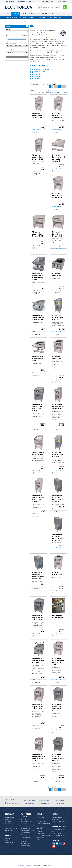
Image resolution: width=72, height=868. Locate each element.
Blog (7, 840)
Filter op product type (13, 43)
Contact (55, 814)
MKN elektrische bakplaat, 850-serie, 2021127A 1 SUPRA (38, 707)
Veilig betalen (41, 833)
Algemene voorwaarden (25, 865)
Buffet (39, 17)
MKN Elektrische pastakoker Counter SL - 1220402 (38, 661)
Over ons (32, 14)
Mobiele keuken (26, 846)
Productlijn (10, 50)
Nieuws (8, 838)
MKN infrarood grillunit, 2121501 (57, 358)
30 (62, 87)
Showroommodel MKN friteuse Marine (58, 617)
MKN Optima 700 (35, 75)
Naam (8, 29)
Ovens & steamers (28, 17)
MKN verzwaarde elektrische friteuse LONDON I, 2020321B (58, 406)
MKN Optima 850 (35, 76)
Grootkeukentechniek (28, 826)
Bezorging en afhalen (43, 835)
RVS (51, 17)
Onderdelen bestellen (43, 823)
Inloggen (45, 1)
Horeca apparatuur (27, 821)
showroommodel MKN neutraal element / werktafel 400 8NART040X (58, 499)
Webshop (16, 14)
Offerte (53, 1)
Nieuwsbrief (9, 842)
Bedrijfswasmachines (28, 830)
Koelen (9, 17)
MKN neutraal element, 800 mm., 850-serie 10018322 (57, 234)
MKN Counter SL (35, 69)
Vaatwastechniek (26, 828)
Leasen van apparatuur (25, 840)
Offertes (39, 840)
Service (39, 814)
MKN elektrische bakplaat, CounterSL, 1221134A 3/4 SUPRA (38, 317)
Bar (36, 17)
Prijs (8, 36)
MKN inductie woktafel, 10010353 (57, 574)
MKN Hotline (34, 73)
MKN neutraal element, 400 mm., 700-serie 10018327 (38, 116)
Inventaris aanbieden (59, 821)
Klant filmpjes (42, 14)
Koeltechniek (25, 824)
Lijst (46, 91)
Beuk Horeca (10, 814)
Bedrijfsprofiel (10, 817)
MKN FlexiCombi (35, 71)
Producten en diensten (26, 815)
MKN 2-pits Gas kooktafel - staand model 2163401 (57, 317)
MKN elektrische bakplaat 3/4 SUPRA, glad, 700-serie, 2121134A (38, 499)
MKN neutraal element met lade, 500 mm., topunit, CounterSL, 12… (58, 158)
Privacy (36, 865)
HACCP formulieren (58, 835)
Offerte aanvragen (58, 819)
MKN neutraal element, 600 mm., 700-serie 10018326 (57, 196)
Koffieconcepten (26, 843)
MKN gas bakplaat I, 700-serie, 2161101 (38, 453)
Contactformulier (58, 817)
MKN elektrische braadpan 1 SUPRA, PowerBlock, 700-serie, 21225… (57, 708)
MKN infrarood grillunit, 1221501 (57, 275)
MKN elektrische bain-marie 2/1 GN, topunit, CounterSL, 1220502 (38, 277)
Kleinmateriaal (58, 17)
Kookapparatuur (17, 17)
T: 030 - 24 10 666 (9, 1)
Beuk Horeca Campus (12, 828)
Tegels (43, 91)
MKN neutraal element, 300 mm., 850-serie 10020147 (38, 157)
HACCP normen (57, 833)
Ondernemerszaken (59, 826)
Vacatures (8, 826)
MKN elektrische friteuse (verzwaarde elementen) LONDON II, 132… (39, 757)
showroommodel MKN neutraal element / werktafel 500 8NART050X (38, 576)
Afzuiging (24, 835)
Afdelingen (9, 819)
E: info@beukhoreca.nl (24, 1)
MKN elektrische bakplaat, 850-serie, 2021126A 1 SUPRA (38, 618)
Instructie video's (42, 821)
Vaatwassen (46, 17)
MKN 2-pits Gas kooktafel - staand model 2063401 (57, 454)
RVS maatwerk (25, 833)
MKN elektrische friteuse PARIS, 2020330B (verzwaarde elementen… (58, 757)
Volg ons (56, 840)
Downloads (9, 824)
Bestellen (40, 831)
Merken (24, 14)
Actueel (62, 14)
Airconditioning (25, 837)
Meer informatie (37, 130)
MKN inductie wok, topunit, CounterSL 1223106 (38, 359)
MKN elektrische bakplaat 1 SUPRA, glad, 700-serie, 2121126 (38, 407)
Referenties (53, 14)
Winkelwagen (63, 1)
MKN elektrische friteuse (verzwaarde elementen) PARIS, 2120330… (58, 662)
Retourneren (41, 838)
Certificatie (9, 830)
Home (8, 14)
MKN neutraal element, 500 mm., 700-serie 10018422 (57, 116)
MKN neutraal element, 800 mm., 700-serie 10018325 (38, 234)
